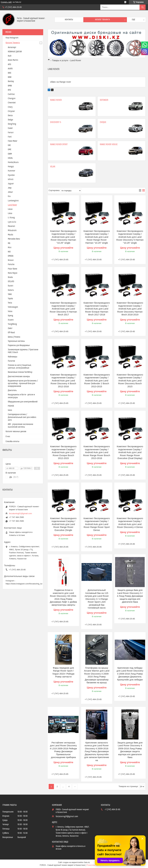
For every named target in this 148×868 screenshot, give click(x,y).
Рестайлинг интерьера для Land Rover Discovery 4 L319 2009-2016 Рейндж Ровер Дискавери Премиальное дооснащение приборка (63, 750)
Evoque (103, 122)
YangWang (12, 324)
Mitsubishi (12, 230)
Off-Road (11, 333)
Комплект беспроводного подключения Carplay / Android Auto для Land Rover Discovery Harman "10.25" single (63, 237)
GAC (9, 145)
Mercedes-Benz (14, 239)
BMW (10, 86)
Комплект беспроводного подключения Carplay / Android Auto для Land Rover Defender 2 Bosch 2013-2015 (97, 381)
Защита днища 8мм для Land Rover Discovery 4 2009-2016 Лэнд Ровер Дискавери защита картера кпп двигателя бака (130, 750)
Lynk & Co (12, 222)
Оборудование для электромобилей (23, 402)
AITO (9, 64)
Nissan (11, 260)
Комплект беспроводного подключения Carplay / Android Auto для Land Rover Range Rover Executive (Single (63, 524)
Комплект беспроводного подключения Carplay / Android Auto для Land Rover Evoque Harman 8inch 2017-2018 (97, 309)
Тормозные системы (16, 341)
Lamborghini (13, 201)
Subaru (11, 290)
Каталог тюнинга (102, 20)
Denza (10, 116)
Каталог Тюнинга (13, 43)
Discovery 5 (56, 122)
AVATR (10, 69)
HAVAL (10, 158)
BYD (9, 90)
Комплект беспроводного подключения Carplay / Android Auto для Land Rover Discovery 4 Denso (130, 523)
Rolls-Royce (13, 273)
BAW (10, 77)
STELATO (11, 282)
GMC (10, 150)
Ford (10, 137)
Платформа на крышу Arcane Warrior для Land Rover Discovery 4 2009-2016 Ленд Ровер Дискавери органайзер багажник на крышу (97, 675)
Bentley (11, 81)
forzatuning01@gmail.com (20, 513)
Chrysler (11, 111)
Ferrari (11, 133)
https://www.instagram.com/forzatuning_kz (24, 584)
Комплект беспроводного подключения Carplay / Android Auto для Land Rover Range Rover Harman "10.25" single (97, 237)
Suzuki (11, 286)
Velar (53, 167)
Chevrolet (12, 103)
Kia (9, 196)
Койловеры (13, 357)
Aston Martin (13, 60)
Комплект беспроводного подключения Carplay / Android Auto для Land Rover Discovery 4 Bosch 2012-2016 (63, 381)
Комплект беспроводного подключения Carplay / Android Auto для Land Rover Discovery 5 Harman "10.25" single (130, 237)
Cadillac (11, 94)
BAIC (10, 73)
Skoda (10, 277)
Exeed (10, 128)
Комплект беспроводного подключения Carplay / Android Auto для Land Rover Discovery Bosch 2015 (130, 381)
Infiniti (11, 179)
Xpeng (10, 316)
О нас (8, 436)
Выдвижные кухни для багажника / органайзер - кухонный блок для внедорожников (23, 383)
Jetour (10, 192)
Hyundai (11, 175)
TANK (10, 294)
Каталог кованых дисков (16, 432)
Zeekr (10, 328)
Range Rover (56, 100)
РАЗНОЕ (11, 406)
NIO (9, 252)
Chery (10, 107)
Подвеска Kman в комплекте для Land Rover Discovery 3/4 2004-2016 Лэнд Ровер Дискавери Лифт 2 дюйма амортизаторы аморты (63, 597)
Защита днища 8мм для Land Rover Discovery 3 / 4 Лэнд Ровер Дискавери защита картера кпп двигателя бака (130, 596)
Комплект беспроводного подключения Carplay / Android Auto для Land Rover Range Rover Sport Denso (97, 524)
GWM (10, 154)
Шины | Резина (14, 337)
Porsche (11, 264)
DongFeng (12, 124)
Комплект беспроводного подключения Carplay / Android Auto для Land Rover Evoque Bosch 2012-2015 (63, 452)
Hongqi (11, 167)
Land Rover (12, 205)
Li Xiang (11, 218)
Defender (104, 100)
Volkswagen (13, 307)
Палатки (11, 361)
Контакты (69, 20)
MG (9, 243)
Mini (10, 248)
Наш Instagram (12, 38)
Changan (12, 98)
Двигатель (12, 390)
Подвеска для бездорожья (19, 345)
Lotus (10, 213)
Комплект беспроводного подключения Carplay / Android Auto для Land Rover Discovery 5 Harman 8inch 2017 (63, 309)
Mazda (10, 235)
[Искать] (143, 7)
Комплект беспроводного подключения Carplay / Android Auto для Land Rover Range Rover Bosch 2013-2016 (97, 452)
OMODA (11, 256)
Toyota (10, 299)
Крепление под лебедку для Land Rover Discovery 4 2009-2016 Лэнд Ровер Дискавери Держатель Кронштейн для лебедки (130, 674)
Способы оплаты (12, 441)
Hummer (11, 171)
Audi (10, 56)
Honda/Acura (13, 162)
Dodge (10, 120)
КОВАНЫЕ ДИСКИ (15, 52)
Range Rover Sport (59, 144)
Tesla (10, 303)
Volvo (10, 311)
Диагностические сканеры (19, 377)
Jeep (10, 188)
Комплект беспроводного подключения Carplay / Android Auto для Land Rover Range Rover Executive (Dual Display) (130, 452)
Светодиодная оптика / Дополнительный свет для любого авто (22, 417)
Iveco (10, 410)
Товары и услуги (60, 60)
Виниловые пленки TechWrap (20, 372)
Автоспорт (12, 47)
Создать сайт (6, 2)
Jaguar (11, 184)
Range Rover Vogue (109, 144)
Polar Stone (12, 269)
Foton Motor (13, 141)
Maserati (11, 226)
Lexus (10, 209)
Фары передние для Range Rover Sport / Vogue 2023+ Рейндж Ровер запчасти (63, 672)
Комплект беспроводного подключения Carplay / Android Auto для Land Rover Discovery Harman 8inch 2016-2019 (130, 309)
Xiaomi (11, 320)
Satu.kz (87, 862)
